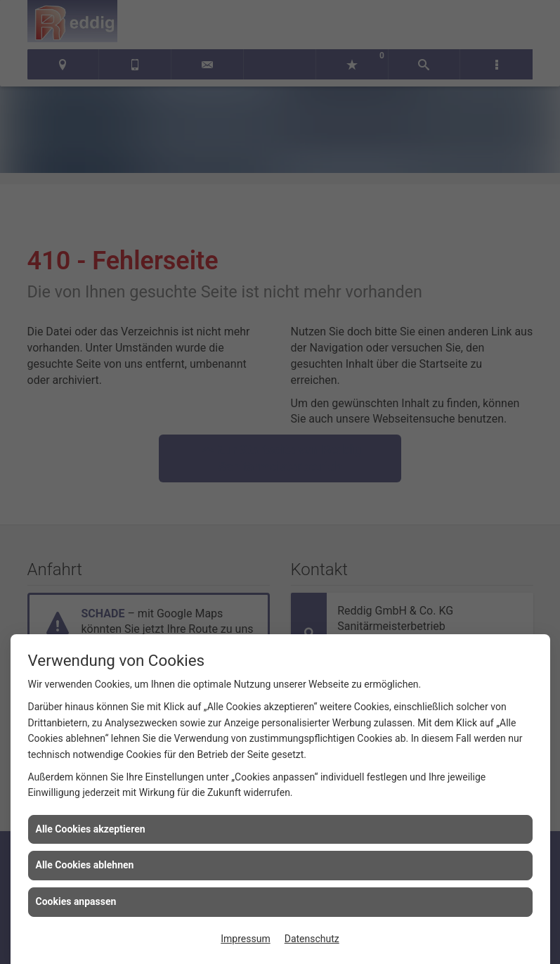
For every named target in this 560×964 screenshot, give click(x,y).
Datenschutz (312, 939)
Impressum (245, 939)
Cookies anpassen (76, 901)
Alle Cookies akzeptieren (91, 829)
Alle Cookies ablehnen (85, 865)
